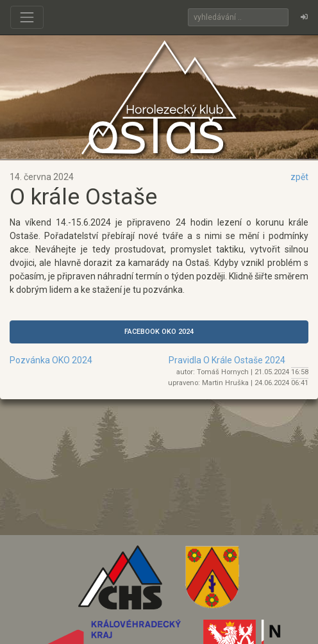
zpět (299, 177)
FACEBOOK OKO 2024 (159, 332)
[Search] (238, 17)
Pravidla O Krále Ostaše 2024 (227, 360)
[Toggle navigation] (27, 17)
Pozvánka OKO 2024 (51, 360)
